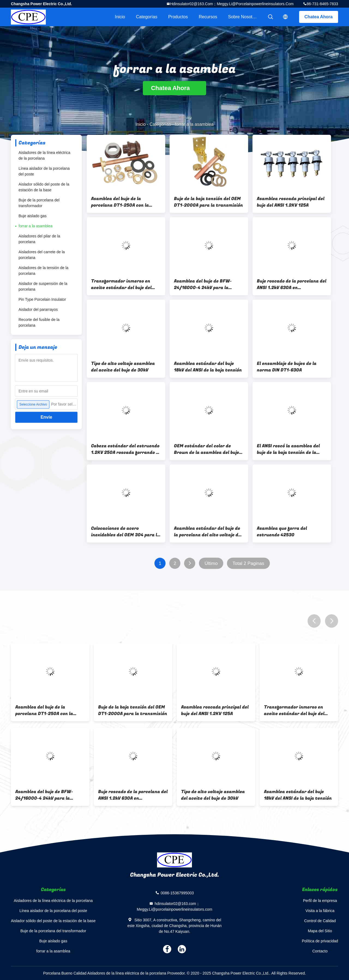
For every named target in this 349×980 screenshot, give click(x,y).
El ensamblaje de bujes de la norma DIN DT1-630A (287, 367)
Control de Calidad (320, 921)
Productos (178, 17)
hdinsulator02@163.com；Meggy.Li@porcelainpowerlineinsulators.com (232, 4)
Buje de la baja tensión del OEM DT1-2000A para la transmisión (208, 202)
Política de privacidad (320, 941)
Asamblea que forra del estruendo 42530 (282, 532)
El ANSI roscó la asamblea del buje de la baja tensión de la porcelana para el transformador (288, 449)
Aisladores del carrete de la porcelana (42, 255)
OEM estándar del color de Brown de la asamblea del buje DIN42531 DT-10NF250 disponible (207, 449)
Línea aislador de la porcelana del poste (44, 171)
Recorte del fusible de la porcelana (39, 322)
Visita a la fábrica (320, 911)
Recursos (208, 17)
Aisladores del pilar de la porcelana (39, 239)
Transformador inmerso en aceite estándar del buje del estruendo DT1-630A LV (121, 284)
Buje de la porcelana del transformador (39, 203)
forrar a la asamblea (36, 226)
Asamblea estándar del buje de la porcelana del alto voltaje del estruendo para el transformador (208, 532)
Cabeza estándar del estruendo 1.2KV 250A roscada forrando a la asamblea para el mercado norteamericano (125, 449)
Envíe (46, 417)
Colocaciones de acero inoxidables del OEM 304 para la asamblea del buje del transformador (125, 532)
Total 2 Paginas (248, 563)
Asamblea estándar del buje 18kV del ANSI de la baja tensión (208, 367)
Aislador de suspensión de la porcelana (43, 286)
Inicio (120, 17)
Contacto (320, 951)
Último (211, 563)
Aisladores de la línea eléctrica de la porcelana (44, 155)
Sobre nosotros (243, 17)
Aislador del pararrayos (38, 309)
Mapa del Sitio (320, 931)
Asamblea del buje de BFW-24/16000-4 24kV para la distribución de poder (203, 284)
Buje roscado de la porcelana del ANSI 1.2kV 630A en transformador (292, 284)
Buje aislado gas (33, 216)
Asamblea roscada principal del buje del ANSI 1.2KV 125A (291, 202)
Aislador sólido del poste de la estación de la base (44, 187)
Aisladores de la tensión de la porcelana (43, 271)
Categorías (147, 17)
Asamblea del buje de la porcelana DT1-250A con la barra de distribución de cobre (124, 202)
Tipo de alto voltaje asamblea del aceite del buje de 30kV (123, 367)
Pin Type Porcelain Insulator (42, 299)
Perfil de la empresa (320, 901)
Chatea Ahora (319, 17)
